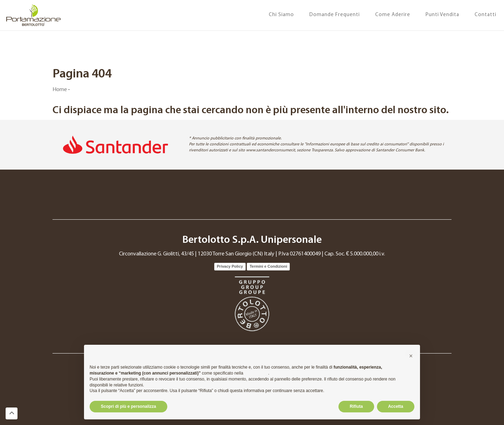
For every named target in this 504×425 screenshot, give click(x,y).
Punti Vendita (442, 15)
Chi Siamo (281, 15)
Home (60, 90)
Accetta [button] (396, 406)
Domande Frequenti (335, 15)
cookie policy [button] (256, 373)
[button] (411, 356)
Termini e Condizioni (268, 266)
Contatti (485, 15)
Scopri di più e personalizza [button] (128, 406)
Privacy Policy (230, 266)
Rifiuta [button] (356, 406)
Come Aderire (393, 15)
